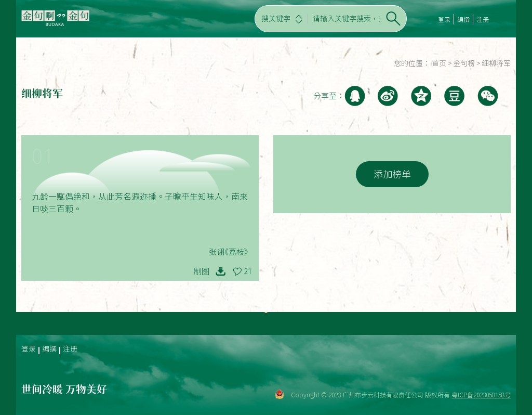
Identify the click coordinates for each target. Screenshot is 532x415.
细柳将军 (496, 63)
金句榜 (464, 63)
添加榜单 (392, 174)
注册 (483, 19)
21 (248, 271)
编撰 (463, 19)
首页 (439, 63)
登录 (444, 19)
